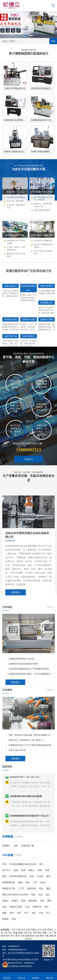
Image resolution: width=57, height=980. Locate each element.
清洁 (19, 913)
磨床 (49, 901)
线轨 (33, 895)
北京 (13, 930)
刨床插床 (33, 901)
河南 (35, 933)
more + (51, 674)
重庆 (8, 936)
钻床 (4, 907)
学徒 (34, 913)
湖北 (40, 933)
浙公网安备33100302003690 (20, 966)
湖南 (44, 933)
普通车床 (37, 907)
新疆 (51, 936)
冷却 (46, 907)
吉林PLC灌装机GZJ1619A (16, 152)
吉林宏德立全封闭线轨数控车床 (19, 120)
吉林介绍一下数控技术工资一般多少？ (27, 801)
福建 (20, 933)
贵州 (17, 936)
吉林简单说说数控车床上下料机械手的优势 (29, 736)
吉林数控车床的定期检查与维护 (23, 731)
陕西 (32, 936)
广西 (54, 933)
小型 (41, 913)
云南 (22, 936)
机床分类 (21, 976)
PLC (48, 913)
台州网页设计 (29, 963)
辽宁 (40, 930)
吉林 (45, 930)
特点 (28, 907)
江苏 (6, 933)
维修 (4, 913)
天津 (18, 930)
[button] (26, 35)
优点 (41, 895)
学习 (26, 913)
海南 (3, 936)
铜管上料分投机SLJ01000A (15, 895)
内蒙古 (34, 930)
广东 (49, 933)
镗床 (42, 901)
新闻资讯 (36, 976)
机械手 (15, 901)
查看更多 (15, 749)
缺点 (48, 895)
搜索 (53, 41)
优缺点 (5, 901)
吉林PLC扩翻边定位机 (15, 89)
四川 (13, 936)
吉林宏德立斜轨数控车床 (43, 89)
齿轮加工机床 (16, 907)
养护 (12, 913)
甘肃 (37, 936)
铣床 (23, 901)
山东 (30, 933)
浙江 (10, 933)
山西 (28, 930)
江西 (25, 933)
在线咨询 (29, 478)
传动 (14, 919)
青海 (42, 936)
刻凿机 (5, 919)
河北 (23, 930)
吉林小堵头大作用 (17, 812)
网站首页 (50, 976)
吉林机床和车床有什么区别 (21, 726)
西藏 (27, 936)
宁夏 (47, 936)
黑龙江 (50, 930)
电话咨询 (7, 976)
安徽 (15, 933)
